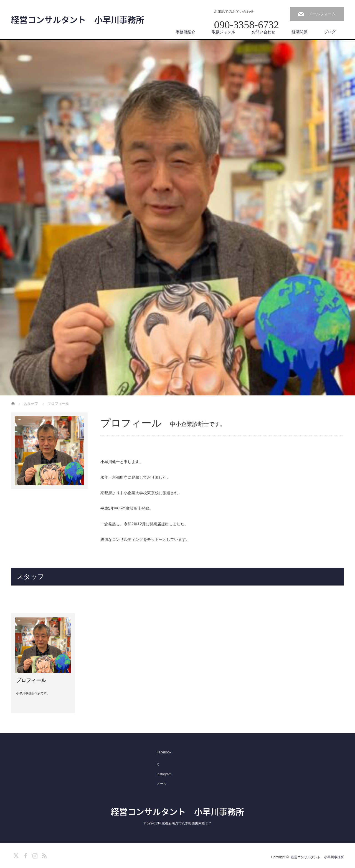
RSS (44, 855)
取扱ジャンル (224, 32)
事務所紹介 (186, 32)
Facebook (164, 752)
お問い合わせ (263, 32)
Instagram (164, 774)
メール (162, 784)
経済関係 (300, 32)
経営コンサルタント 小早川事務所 (78, 19)
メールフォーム (322, 14)
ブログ (330, 32)
